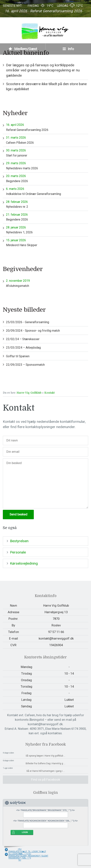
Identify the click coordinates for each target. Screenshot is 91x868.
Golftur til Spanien (18, 356)
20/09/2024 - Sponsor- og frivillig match (33, 331)
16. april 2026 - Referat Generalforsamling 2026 (43, 11)
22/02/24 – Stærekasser (23, 339)
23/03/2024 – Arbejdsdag (23, 348)
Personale (18, 552)
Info (68, 49)
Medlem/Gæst (23, 49)
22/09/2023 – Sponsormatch (25, 365)
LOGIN (25, 832)
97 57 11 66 (56, 632)
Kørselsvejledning (24, 563)
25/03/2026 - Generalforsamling (28, 322)
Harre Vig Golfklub (29, 393)
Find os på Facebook (46, 779)
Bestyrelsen (19, 541)
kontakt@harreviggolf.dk (56, 638)
